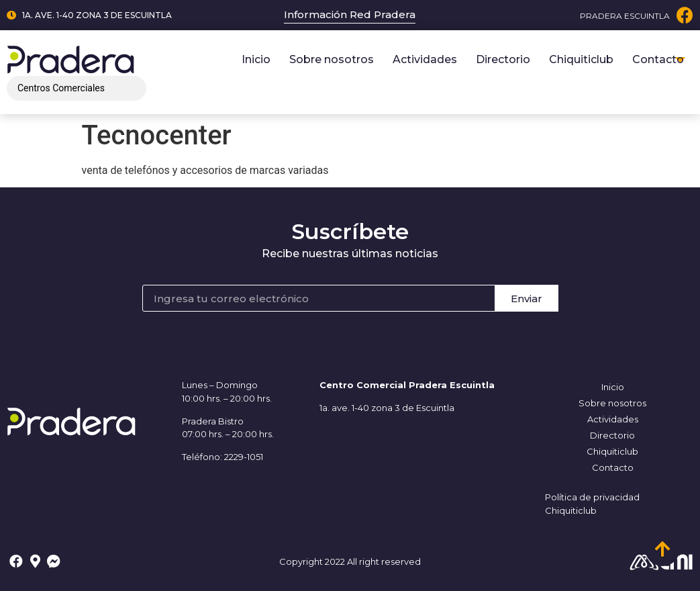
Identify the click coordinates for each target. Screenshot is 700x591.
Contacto (658, 59)
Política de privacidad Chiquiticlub (592, 504)
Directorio (503, 59)
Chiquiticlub (581, 59)
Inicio (256, 59)
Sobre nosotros (332, 59)
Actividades (425, 59)
